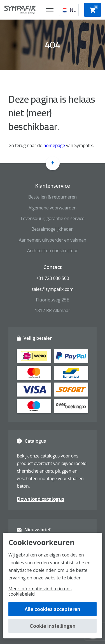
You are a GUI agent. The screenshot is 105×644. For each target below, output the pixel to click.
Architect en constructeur (53, 251)
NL (69, 10)
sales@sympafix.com (53, 289)
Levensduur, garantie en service (53, 218)
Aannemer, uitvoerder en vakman (53, 240)
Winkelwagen (94, 9)
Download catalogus (41, 499)
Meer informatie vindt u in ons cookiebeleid (40, 591)
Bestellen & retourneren (53, 197)
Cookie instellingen (53, 626)
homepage (54, 145)
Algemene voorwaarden (53, 208)
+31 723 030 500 (53, 278)
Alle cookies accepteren (53, 609)
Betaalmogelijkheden (53, 229)
